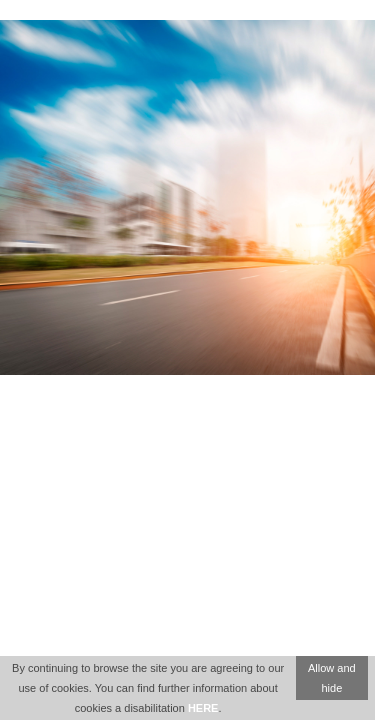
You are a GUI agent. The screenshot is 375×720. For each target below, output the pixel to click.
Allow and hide (332, 678)
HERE (203, 708)
